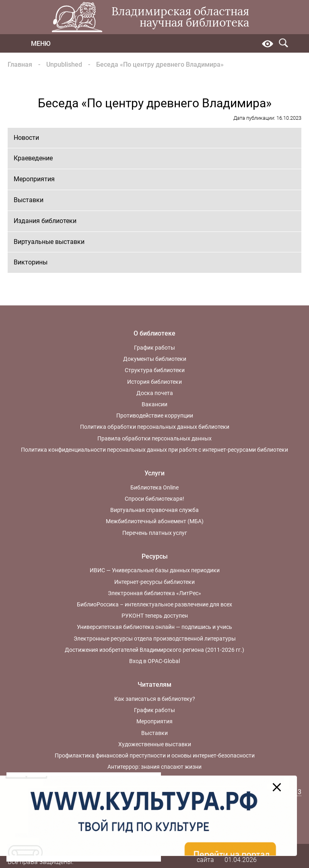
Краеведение (33, 158)
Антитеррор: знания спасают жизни (154, 767)
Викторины (31, 262)
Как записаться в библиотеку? (155, 699)
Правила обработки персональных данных (154, 438)
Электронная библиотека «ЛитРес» (154, 593)
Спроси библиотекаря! (154, 499)
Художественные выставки (155, 744)
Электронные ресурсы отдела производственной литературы (155, 639)
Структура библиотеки (155, 370)
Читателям (154, 685)
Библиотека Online (154, 487)
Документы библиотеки (155, 359)
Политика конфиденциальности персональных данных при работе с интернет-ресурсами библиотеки (154, 450)
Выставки (29, 200)
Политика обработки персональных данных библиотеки (155, 427)
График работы (154, 348)
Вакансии (154, 404)
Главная (20, 64)
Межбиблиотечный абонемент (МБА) (155, 521)
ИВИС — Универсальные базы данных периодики (155, 570)
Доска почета (155, 393)
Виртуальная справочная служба (154, 510)
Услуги (154, 473)
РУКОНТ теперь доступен (155, 616)
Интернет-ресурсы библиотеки (154, 582)
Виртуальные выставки (49, 242)
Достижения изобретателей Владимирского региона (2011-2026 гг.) (154, 650)
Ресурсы (155, 556)
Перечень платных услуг (155, 533)
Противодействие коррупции (155, 416)
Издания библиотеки (45, 221)
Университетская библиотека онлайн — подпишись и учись (154, 627)
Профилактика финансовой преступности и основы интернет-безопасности (155, 755)
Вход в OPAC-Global (154, 661)
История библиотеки (154, 382)
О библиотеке (154, 333)
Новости (26, 138)
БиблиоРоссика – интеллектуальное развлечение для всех (154, 604)
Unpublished (64, 64)
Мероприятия (34, 179)
